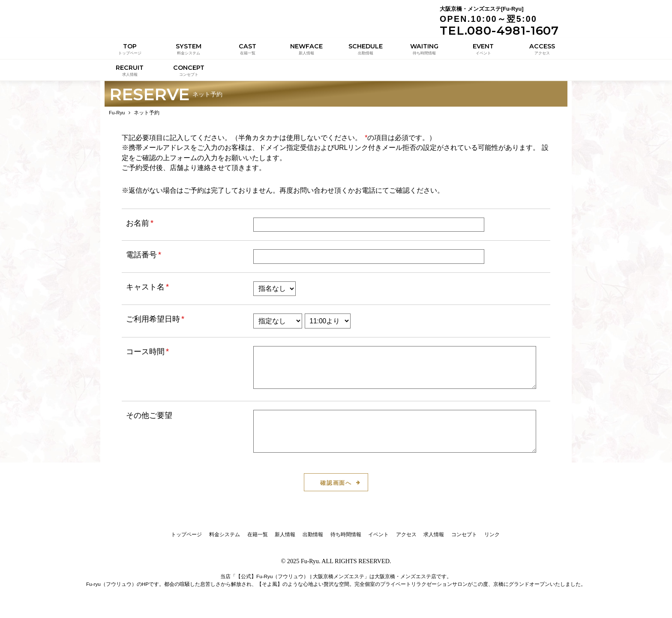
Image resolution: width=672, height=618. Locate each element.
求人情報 (434, 539)
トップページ (186, 539)
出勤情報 (313, 539)
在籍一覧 (258, 539)
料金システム (225, 539)
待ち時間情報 (346, 539)
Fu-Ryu (310, 565)
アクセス (406, 539)
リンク (492, 539)
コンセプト (464, 539)
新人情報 (285, 539)
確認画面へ (336, 487)
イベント (378, 539)
